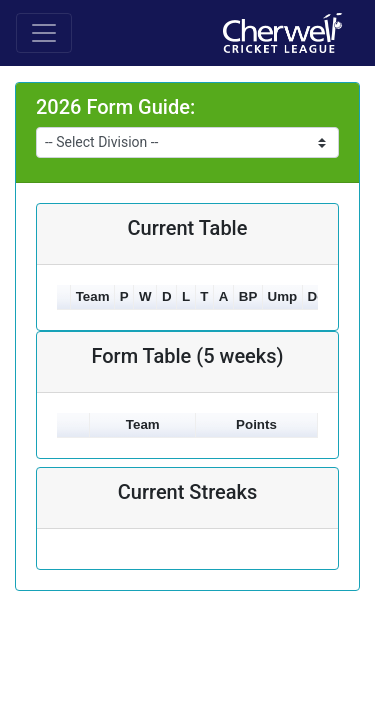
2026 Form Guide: (115, 107)
